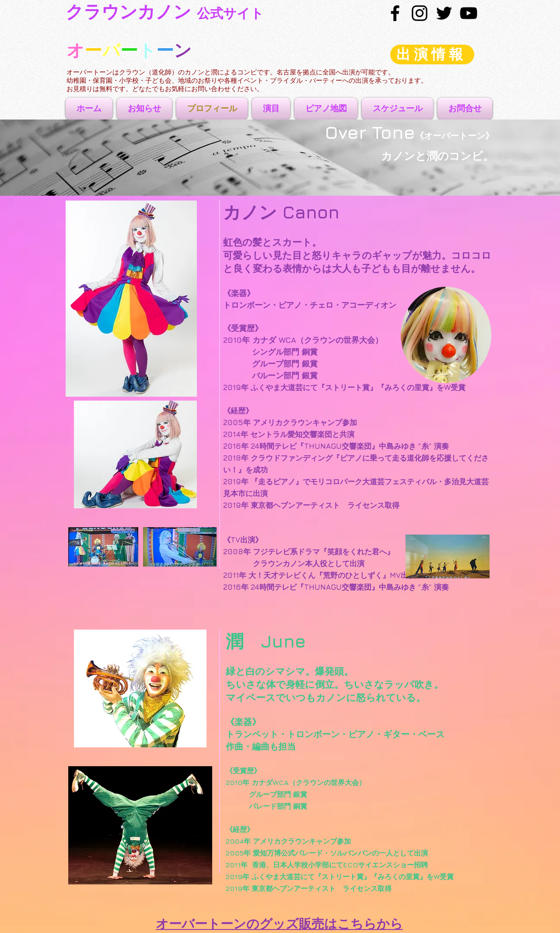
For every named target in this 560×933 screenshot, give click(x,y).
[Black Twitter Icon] (444, 13)
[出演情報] (432, 55)
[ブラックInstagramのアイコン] (420, 13)
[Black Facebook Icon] (395, 13)
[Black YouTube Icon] (469, 13)
